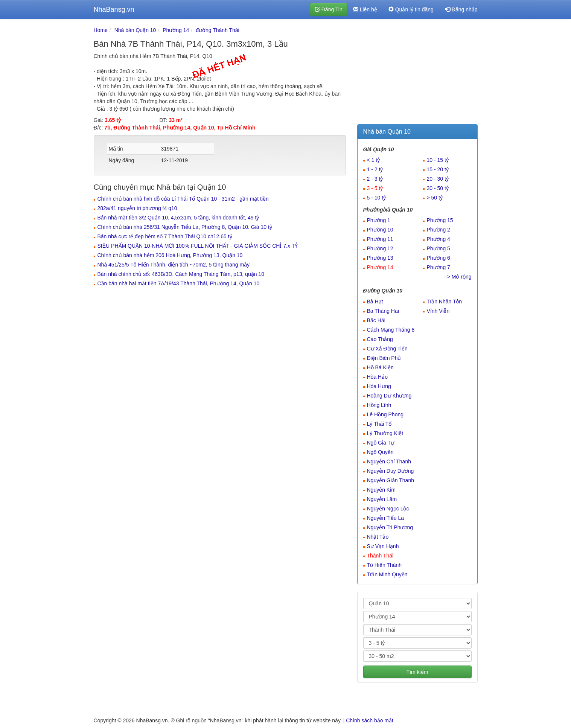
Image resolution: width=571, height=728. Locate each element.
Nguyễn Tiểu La (386, 518)
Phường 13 (380, 258)
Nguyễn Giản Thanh (391, 480)
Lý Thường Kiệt (385, 433)
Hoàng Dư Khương (389, 396)
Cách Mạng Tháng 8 (391, 330)
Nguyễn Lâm (382, 499)
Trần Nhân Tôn (445, 302)
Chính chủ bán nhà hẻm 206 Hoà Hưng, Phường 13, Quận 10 (170, 255)
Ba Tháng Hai (383, 311)
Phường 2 (439, 230)
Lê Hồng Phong (385, 414)
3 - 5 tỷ (375, 188)
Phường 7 (439, 267)
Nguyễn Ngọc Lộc (388, 509)
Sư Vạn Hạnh (383, 546)
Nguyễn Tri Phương (390, 527)
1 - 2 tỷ (375, 169)
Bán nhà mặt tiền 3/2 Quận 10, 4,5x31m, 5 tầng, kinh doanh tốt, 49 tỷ (178, 218)
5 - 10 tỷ (377, 198)
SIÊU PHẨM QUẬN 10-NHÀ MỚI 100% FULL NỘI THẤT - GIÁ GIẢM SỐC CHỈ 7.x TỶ (198, 246)
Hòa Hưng (379, 386)
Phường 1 (379, 220)
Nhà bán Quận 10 (135, 30)
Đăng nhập (461, 9)
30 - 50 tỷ (438, 188)
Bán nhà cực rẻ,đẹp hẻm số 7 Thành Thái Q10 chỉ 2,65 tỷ (165, 236)
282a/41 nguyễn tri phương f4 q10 (137, 208)
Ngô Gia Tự (381, 443)
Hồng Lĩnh (379, 405)
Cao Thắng (380, 339)
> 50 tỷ (435, 198)
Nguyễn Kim (381, 490)
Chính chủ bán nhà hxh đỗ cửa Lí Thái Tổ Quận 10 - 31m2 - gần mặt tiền (183, 199)
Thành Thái (380, 556)
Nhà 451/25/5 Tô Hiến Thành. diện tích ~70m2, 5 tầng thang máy (174, 265)
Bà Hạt (375, 302)
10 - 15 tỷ (438, 160)
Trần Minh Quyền (387, 574)
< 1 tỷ (374, 160)
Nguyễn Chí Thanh (389, 461)
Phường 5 (439, 248)
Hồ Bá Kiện (380, 367)
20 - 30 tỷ (438, 179)
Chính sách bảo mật (370, 720)
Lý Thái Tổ (379, 424)
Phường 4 (439, 239)
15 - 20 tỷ (438, 169)
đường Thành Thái (218, 30)
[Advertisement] (417, 73)
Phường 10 (380, 230)
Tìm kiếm (417, 672)
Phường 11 (380, 239)
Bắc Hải (376, 320)
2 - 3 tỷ (375, 179)
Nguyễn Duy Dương (391, 471)
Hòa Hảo (377, 377)
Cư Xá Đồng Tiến (387, 349)
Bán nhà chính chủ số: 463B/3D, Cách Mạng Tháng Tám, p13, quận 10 (181, 274)
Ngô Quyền (380, 452)
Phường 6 (439, 258)
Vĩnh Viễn (438, 311)
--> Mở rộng (457, 277)
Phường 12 (380, 248)
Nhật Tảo (378, 537)
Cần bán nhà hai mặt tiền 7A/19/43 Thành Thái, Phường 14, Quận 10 (179, 283)
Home (101, 30)
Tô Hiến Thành (384, 565)
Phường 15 (440, 220)
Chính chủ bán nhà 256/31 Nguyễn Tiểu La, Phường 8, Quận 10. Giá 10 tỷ (185, 227)
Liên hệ (365, 9)
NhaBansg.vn (114, 9)
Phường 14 (176, 30)
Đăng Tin (329, 9)
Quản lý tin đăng (411, 9)
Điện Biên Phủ (384, 358)
